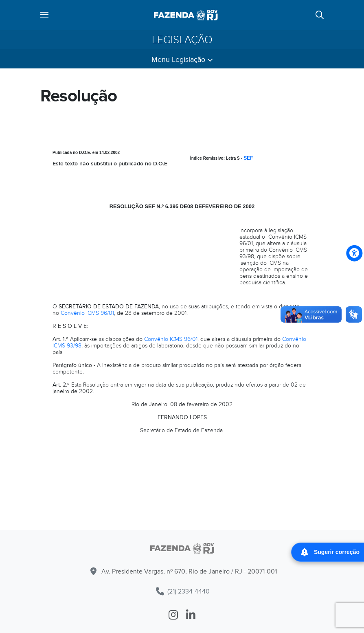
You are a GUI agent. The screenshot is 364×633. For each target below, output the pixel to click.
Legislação (182, 40)
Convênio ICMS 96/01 (87, 313)
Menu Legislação (182, 60)
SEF (248, 158)
